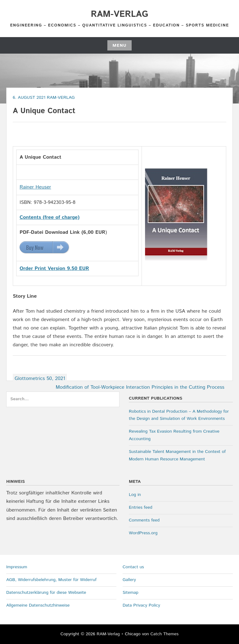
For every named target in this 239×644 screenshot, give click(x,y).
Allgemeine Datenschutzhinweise (38, 605)
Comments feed (144, 520)
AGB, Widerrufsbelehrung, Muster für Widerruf (51, 580)
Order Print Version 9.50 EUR (54, 269)
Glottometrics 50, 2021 (40, 379)
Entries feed (141, 507)
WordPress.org (143, 533)
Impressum (17, 567)
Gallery (129, 580)
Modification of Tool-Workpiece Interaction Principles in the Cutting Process (140, 387)
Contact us (133, 567)
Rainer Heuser (35, 187)
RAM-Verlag (119, 14)
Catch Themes (164, 634)
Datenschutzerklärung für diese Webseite (46, 593)
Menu (119, 46)
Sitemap (131, 593)
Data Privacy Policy (141, 605)
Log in (135, 495)
